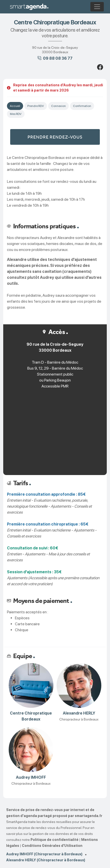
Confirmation (82, 106)
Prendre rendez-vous (55, 137)
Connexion (58, 106)
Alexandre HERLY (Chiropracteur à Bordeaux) (46, 860)
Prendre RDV (36, 106)
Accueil (15, 106)
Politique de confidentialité (55, 840)
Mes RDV (16, 114)
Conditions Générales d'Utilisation (52, 846)
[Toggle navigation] (97, 7)
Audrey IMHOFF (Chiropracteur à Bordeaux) (44, 854)
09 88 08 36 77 (58, 58)
